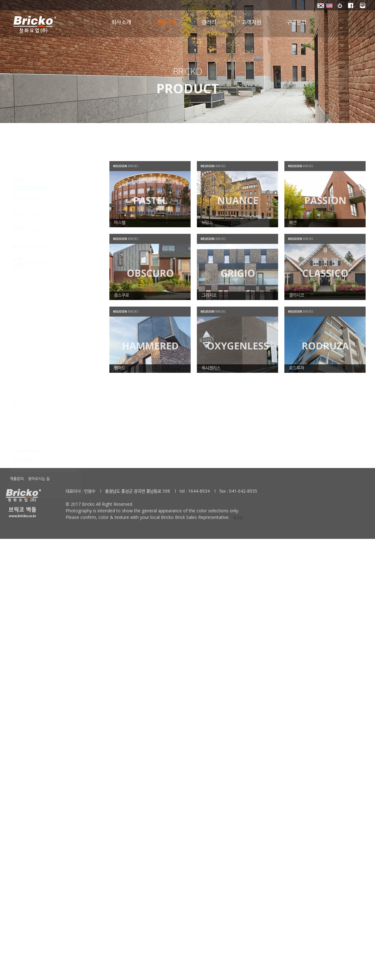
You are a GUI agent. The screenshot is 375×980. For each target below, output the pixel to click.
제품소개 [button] (166, 22)
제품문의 (17, 478)
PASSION (25, 296)
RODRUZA (26, 357)
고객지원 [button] (251, 22)
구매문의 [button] (296, 22)
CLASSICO (26, 322)
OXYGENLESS (30, 348)
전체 (19, 270)
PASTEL (23, 278)
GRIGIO (23, 313)
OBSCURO (26, 305)
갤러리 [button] (209, 22)
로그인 (237, 517)
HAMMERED (28, 331)
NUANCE (24, 287)
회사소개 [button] (121, 22)
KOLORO (25, 340)
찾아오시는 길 (39, 478)
